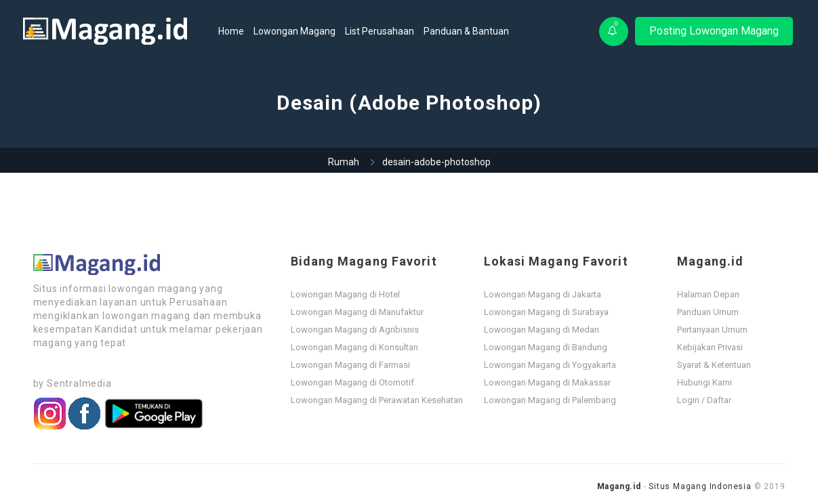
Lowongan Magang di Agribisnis (355, 330)
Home (231, 31)
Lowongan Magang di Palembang (550, 400)
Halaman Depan (708, 294)
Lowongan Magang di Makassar (547, 382)
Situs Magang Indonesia (700, 486)
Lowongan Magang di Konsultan (354, 347)
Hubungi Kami (704, 382)
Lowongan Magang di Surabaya (546, 312)
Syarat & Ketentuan (714, 365)
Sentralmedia (79, 383)
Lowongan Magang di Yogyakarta (550, 365)
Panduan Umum (708, 312)
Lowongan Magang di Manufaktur (357, 312)
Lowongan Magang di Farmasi (350, 365)
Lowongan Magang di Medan (541, 330)
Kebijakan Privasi (710, 347)
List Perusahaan (380, 31)
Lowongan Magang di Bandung (546, 347)
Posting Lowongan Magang (714, 31)
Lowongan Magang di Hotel (345, 294)
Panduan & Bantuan (466, 31)
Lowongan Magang (294, 31)
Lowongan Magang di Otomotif (352, 382)
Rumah (344, 162)
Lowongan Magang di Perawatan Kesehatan (377, 400)
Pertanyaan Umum (712, 330)
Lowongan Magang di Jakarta (543, 294)
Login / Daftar (704, 400)
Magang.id (619, 486)
